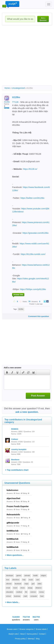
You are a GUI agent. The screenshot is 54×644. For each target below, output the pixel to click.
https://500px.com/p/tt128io (33, 289)
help (24, 580)
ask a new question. (27, 412)
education (10, 592)
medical (19, 592)
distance (39, 588)
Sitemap (31, 639)
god (33, 584)
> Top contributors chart (17, 470)
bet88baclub (13, 531)
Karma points (32, 634)
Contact (42, 634)
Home (7, 88)
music (31, 580)
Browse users (12, 629)
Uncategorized (18, 88)
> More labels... (12, 602)
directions (16, 580)
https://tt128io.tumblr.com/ (33, 254)
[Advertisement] (27, 58)
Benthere (15, 460)
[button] (7, 372)
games (19, 575)
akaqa (30, 588)
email (8, 588)
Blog (38, 639)
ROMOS (15, 429)
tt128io (7, 99)
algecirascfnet (13, 498)
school (8, 596)
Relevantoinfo (13, 515)
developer (10, 575)
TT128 (15, 102)
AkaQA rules (13, 634)
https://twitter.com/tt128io (32, 198)
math (25, 596)
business (17, 596)
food (42, 596)
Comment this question (39, 316)
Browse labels (41, 629)
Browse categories (27, 629)
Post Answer (38, 396)
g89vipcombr (13, 523)
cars (38, 580)
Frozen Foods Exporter (18, 506)
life (26, 592)
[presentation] (7, 372)
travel (15, 588)
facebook (18, 584)
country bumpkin (19, 449)
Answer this (18, 295)
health (35, 575)
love (8, 580)
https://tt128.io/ (30, 169)
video (39, 584)
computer (34, 596)
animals (27, 575)
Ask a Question (43, 19)
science (33, 592)
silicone (9, 584)
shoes (23, 588)
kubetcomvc (13, 490)
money (42, 592)
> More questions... (14, 555)
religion (43, 575)
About (22, 634)
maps (26, 584)
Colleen (15, 439)
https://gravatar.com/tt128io (35, 233)
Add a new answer (13, 368)
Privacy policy (20, 639)
